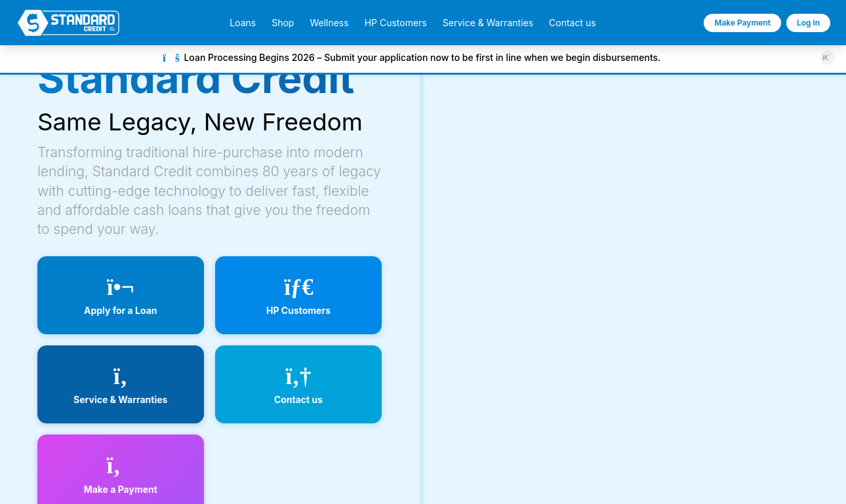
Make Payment (742, 23)
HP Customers (396, 23)
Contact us (573, 23)
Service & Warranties (488, 23)
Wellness (329, 23)
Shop (283, 23)
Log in (808, 23)
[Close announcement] (827, 57)
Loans (243, 23)
